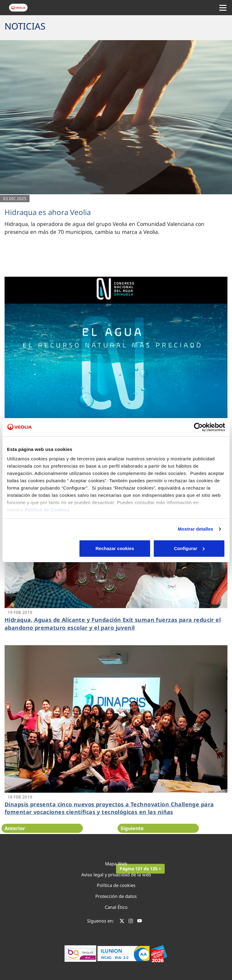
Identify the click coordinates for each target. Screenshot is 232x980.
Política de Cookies (47, 510)
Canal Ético (116, 907)
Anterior (15, 828)
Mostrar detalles (196, 529)
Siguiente (132, 828)
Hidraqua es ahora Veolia (48, 212)
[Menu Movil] (223, 8)
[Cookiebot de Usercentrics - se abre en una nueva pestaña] (198, 427)
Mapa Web (116, 864)
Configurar (116, 548)
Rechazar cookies (42, 548)
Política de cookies (116, 885)
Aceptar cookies (189, 548)
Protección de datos (116, 896)
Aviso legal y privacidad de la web (116, 874)
